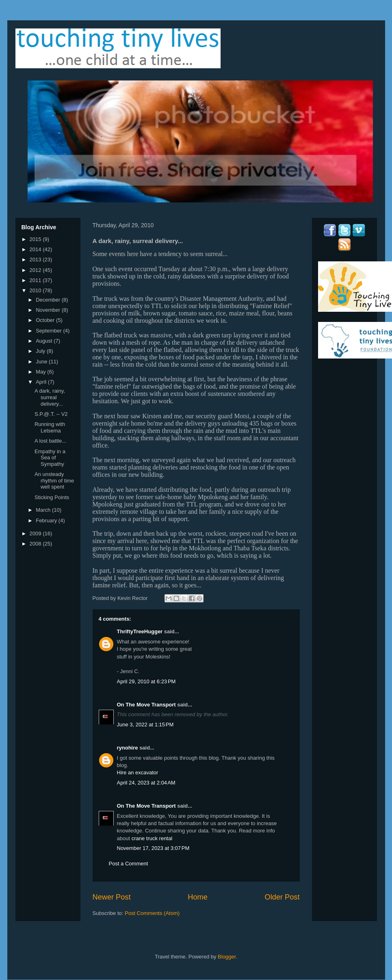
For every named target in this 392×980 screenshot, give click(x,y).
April (42, 382)
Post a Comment (129, 864)
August (45, 341)
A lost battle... (50, 441)
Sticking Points (52, 497)
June (42, 362)
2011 (36, 280)
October (46, 320)
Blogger (227, 957)
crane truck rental (152, 838)
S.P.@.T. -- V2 (51, 414)
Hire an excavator (138, 772)
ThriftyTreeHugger (140, 631)
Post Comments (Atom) (152, 913)
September (49, 331)
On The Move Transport (146, 705)
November (49, 310)
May (41, 372)
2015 (36, 239)
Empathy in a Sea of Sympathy (50, 458)
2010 (36, 290)
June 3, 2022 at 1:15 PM (145, 725)
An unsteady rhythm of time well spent (54, 480)
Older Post (282, 897)
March (44, 510)
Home (198, 897)
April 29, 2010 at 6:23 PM (146, 681)
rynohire (128, 748)
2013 (36, 260)
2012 (36, 270)
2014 (36, 249)
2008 (36, 544)
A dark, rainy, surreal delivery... (50, 397)
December (49, 300)
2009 (36, 533)
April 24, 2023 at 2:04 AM (146, 783)
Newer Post (112, 897)
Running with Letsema (50, 427)
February (47, 520)
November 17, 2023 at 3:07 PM (153, 848)
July (41, 351)
